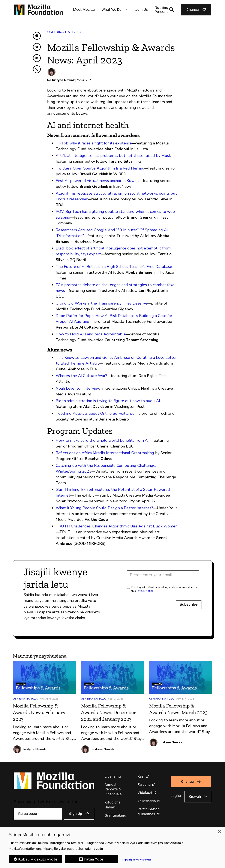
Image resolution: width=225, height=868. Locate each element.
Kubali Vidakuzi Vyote (38, 860)
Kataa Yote (94, 860)
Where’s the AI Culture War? (81, 376)
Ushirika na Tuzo (64, 32)
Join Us (142, 10)
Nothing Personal (162, 10)
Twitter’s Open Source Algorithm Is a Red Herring (100, 168)
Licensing (113, 776)
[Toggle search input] (172, 10)
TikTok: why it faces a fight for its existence (94, 143)
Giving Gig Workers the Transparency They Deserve (101, 303)
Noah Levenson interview (78, 388)
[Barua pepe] (38, 814)
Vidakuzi (145, 793)
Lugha (176, 796)
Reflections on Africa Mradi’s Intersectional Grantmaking (105, 453)
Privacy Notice (145, 591)
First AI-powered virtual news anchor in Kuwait (97, 181)
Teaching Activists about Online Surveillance (95, 413)
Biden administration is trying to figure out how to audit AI (108, 401)
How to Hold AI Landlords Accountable (91, 334)
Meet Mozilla (84, 10)
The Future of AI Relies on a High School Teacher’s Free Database (114, 267)
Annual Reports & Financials (113, 789)
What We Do (112, 10)
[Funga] (219, 832)
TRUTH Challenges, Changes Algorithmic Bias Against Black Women (117, 526)
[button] (126, 10)
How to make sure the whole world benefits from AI (102, 440)
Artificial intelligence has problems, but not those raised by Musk (113, 156)
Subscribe (189, 604)
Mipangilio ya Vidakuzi (137, 860)
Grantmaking (115, 815)
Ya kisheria (147, 801)
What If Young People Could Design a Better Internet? (104, 508)
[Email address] (163, 575)
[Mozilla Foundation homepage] (38, 10)
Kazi (141, 776)
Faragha (144, 785)
